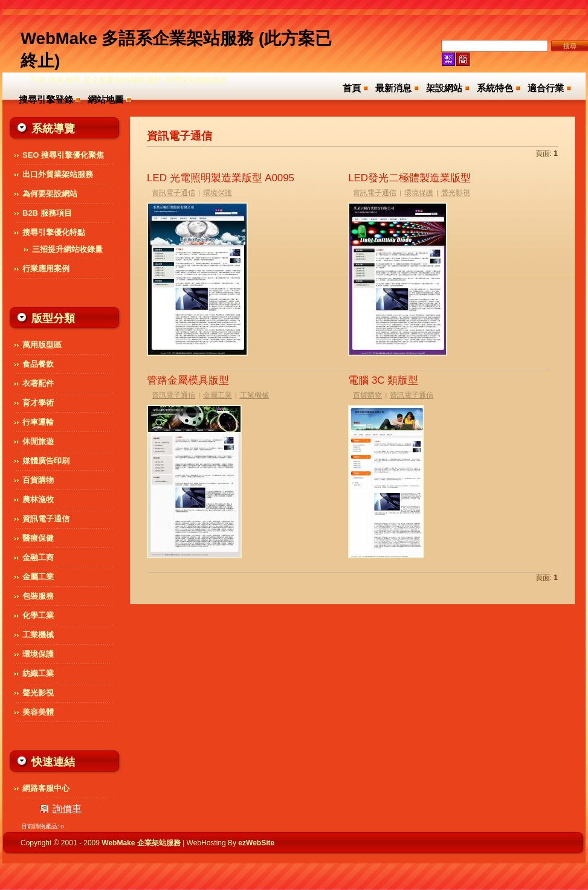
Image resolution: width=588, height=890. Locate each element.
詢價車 (67, 809)
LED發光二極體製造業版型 (409, 178)
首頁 (352, 88)
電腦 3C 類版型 (383, 380)
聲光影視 (456, 193)
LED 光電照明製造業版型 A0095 (221, 178)
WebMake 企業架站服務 (141, 843)
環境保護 (218, 193)
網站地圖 (106, 100)
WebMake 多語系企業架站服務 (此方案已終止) (176, 50)
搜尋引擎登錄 (46, 100)
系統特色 (495, 88)
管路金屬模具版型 (188, 380)
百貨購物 (367, 395)
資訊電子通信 (173, 193)
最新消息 (393, 88)
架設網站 (444, 88)
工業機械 (254, 395)
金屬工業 (218, 395)
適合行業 (546, 88)
